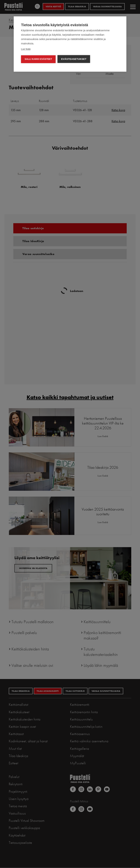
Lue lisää (26, 49)
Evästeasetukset (74, 59)
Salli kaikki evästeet (38, 59)
